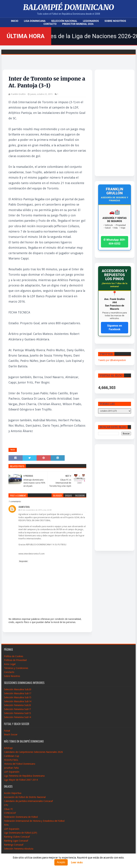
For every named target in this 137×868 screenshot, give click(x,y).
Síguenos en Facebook (115, 327)
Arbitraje (8, 748)
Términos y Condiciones (16, 668)
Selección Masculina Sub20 (18, 689)
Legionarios (91, 21)
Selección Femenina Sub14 (17, 717)
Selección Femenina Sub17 (17, 709)
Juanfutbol (24, 507)
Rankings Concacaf (14, 845)
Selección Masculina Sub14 (18, 701)
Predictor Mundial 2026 (78, 24)
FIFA (6, 825)
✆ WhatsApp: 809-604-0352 (114, 242)
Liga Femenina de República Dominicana (24, 776)
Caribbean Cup (12, 756)
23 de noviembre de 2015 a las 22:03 (36, 510)
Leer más (77, 862)
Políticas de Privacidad (15, 660)
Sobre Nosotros (115, 21)
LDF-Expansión (12, 772)
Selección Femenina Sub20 (17, 705)
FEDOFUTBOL (11, 760)
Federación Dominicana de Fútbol (21, 817)
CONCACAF (10, 813)
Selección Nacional (64, 21)
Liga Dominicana (35, 21)
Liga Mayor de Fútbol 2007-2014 (21, 780)
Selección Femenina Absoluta (19, 849)
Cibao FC (9, 809)
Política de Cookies (14, 656)
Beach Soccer (11, 735)
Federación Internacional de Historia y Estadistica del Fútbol (34, 821)
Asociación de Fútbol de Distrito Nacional (25, 797)
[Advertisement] (111, 123)
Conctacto (9, 672)
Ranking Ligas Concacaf (16, 841)
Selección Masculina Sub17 (18, 693)
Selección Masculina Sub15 (18, 697)
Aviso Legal (10, 664)
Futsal (7, 731)
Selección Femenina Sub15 (17, 713)
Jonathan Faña (11, 768)
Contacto (50, 24)
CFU (6, 805)
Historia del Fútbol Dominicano (20, 764)
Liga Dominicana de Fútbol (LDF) (21, 833)
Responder (23, 561)
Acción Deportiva (13, 793)
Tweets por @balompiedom (112, 360)
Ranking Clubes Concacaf (17, 837)
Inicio (15, 21)
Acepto (61, 862)
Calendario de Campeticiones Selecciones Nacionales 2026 (33, 752)
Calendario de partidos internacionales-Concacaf (28, 801)
